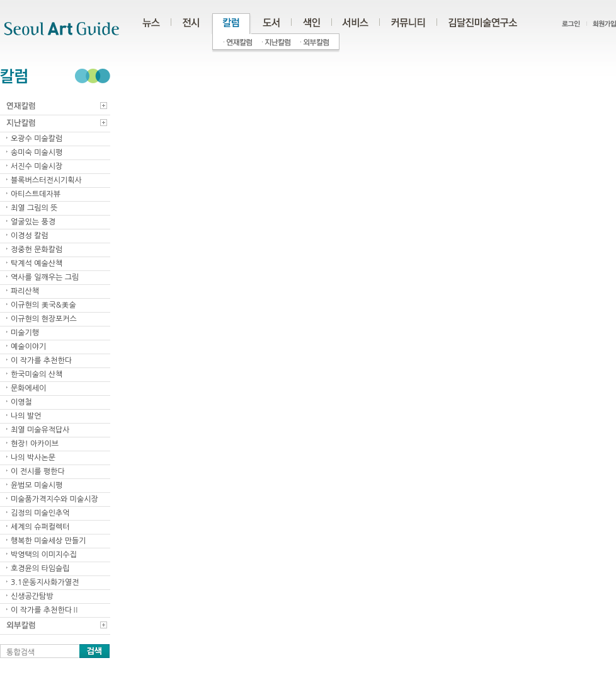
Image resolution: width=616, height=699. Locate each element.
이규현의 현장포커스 (44, 319)
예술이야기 (28, 347)
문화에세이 (28, 388)
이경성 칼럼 (30, 236)
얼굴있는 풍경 (33, 222)
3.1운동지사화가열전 (45, 582)
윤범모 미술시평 (37, 485)
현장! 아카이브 (35, 444)
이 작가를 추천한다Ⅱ (45, 610)
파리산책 (25, 291)
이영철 (21, 402)
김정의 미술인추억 (40, 513)
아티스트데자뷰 (36, 194)
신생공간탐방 (32, 596)
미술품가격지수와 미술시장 (54, 499)
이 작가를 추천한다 (41, 361)
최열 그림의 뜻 (34, 208)
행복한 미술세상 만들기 (48, 541)
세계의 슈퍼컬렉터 (40, 527)
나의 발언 (26, 416)
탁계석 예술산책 (37, 263)
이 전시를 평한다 (38, 471)
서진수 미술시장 (37, 166)
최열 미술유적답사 (40, 430)
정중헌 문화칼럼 (37, 250)
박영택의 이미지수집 (44, 555)
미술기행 (25, 333)
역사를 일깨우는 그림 (45, 277)
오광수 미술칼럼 (37, 139)
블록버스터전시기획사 (46, 180)
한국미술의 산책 (37, 374)
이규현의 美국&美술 (43, 305)
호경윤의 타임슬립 (40, 569)
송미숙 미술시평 (37, 153)
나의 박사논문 (33, 458)
